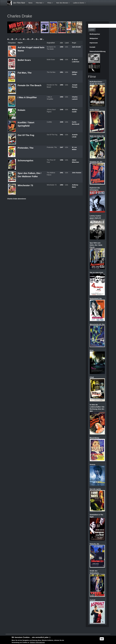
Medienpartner (95, 34)
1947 (62, 147)
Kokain (21, 110)
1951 (62, 72)
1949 (62, 110)
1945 (62, 122)
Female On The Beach (29, 85)
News (31, 3)
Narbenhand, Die (96, 299)
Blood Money (95, 438)
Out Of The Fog (26, 135)
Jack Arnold (76, 47)
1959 (62, 47)
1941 (62, 135)
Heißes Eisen (94, 110)
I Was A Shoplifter (27, 97)
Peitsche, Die (94, 544)
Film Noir (40, 3)
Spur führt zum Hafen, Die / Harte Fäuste (96, 245)
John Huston (77, 173)
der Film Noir (19, 3)
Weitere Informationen (37, 642)
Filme (50, 3)
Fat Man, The (25, 73)
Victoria (93, 465)
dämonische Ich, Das (97, 324)
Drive (92, 350)
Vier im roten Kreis (96, 273)
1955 (62, 85)
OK (102, 639)
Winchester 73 (25, 185)
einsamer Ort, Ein (96, 162)
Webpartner (94, 38)
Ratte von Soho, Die (97, 136)
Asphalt (93, 600)
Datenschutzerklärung (98, 51)
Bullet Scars (24, 60)
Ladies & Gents (79, 3)
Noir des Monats (63, 3)
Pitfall (92, 377)
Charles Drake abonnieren (17, 199)
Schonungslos (25, 160)
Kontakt (92, 47)
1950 (62, 97)
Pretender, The (25, 148)
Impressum (94, 43)
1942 (62, 60)
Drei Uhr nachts (95, 489)
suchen (92, 30)
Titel (20, 43)
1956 (62, 160)
